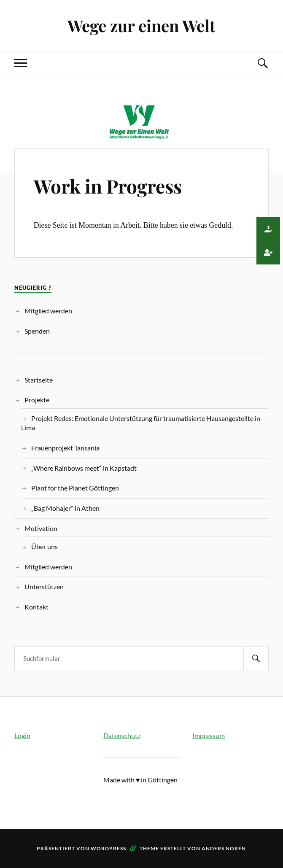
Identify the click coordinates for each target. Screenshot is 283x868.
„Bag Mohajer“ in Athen (65, 508)
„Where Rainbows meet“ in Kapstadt (84, 468)
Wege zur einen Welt (141, 26)
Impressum (209, 735)
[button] (268, 229)
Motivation (41, 528)
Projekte (37, 400)
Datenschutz (122, 735)
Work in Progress (108, 186)
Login (22, 735)
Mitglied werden (48, 311)
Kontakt (36, 607)
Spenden (37, 331)
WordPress (108, 848)
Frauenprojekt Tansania (65, 448)
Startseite (39, 380)
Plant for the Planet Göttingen (75, 488)
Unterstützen (44, 586)
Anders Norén (224, 848)
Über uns (44, 546)
